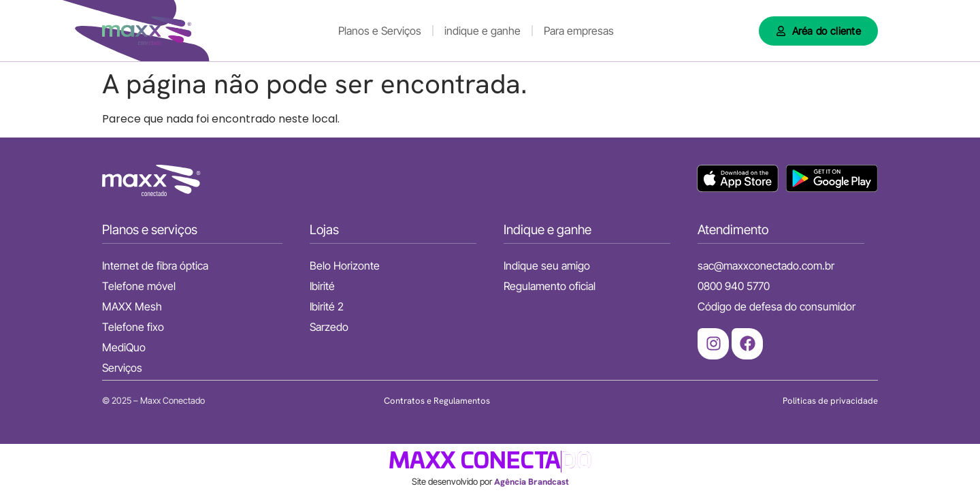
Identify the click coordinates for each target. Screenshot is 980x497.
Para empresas (579, 31)
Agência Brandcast (532, 482)
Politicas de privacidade (830, 401)
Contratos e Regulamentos (437, 401)
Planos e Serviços (380, 31)
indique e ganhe (483, 31)
